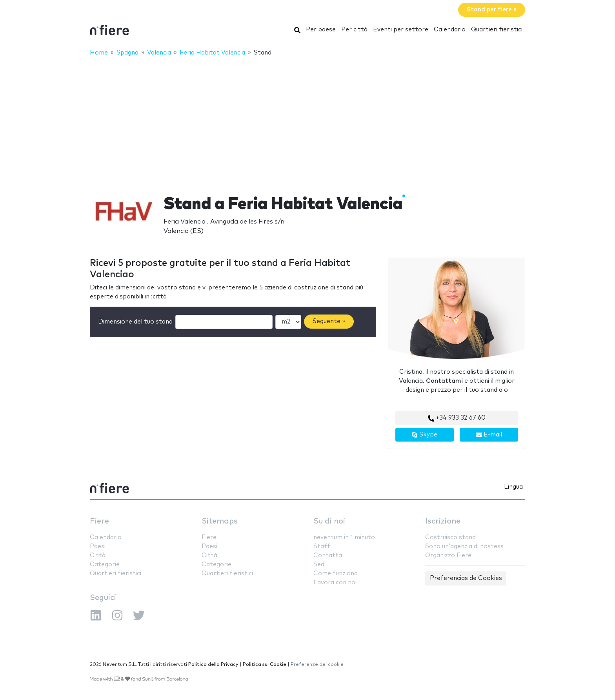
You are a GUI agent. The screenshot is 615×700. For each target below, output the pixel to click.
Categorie (105, 565)
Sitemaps (220, 521)
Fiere (99, 521)
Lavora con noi (335, 583)
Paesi (98, 546)
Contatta (328, 555)
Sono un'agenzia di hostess (464, 546)
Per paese (321, 30)
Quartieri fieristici (497, 30)
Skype (424, 435)
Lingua (513, 487)
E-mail (489, 435)
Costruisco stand (450, 537)
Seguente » (329, 321)
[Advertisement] (307, 120)
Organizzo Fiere (448, 555)
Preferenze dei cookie (317, 665)
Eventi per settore (401, 30)
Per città (354, 30)
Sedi (319, 565)
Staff (322, 546)
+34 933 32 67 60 (457, 418)
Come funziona (336, 574)
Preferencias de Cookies (466, 578)
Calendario (450, 30)
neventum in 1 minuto (344, 537)
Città (98, 555)
